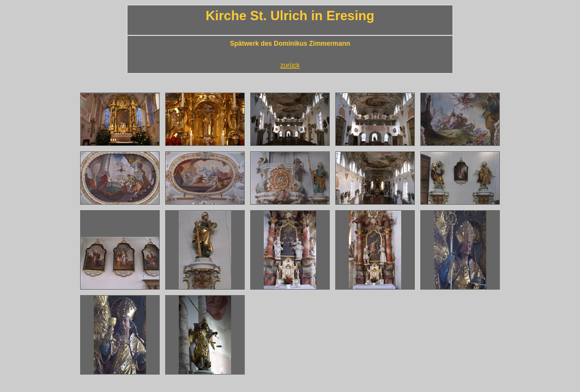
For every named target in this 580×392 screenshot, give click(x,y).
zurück (290, 65)
